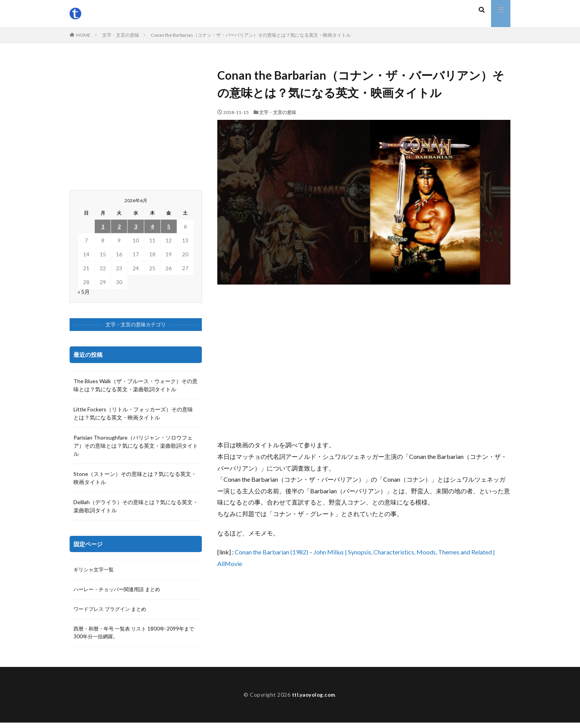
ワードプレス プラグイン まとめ (113, 610)
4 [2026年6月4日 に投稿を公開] (152, 226)
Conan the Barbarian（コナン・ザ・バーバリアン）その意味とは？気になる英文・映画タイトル (251, 35)
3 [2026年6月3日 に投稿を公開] (136, 226)
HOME (83, 35)
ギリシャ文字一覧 (95, 570)
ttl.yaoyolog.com (314, 700)
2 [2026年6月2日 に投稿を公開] (119, 226)
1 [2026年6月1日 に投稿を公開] (103, 226)
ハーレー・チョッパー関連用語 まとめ (120, 590)
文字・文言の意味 (121, 35)
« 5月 (84, 292)
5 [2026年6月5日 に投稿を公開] (169, 226)
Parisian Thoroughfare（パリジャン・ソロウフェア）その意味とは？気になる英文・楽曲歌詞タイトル (136, 446)
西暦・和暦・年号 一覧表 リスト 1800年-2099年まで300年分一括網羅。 (135, 634)
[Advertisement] (364, 362)
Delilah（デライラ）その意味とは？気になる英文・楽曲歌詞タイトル (136, 506)
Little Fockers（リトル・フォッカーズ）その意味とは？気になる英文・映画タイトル (133, 413)
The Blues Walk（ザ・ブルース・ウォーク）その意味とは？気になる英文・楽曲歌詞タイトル (136, 385)
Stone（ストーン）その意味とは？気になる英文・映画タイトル (135, 478)
